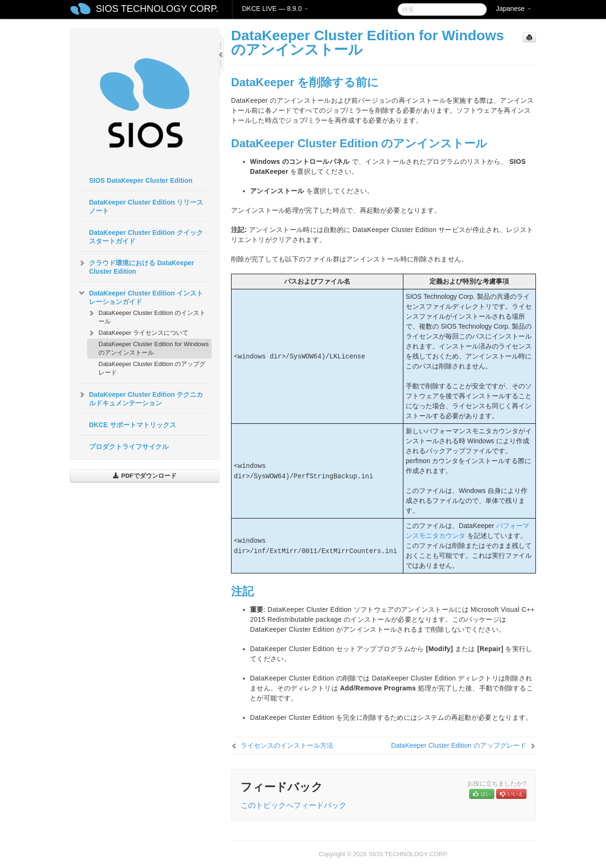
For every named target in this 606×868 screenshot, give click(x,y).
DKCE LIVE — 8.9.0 (275, 9)
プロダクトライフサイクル (129, 447)
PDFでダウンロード (145, 476)
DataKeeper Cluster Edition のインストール (146, 316)
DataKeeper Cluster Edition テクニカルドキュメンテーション (140, 398)
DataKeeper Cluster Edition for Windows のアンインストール (154, 348)
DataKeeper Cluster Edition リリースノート (146, 206)
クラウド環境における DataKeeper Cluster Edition (136, 266)
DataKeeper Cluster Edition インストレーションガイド (140, 296)
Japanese (513, 9)
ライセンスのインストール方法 (287, 745)
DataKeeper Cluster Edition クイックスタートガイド (146, 237)
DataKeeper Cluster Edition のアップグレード (152, 368)
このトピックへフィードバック (294, 805)
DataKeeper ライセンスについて (138, 333)
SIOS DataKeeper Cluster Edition (141, 180)
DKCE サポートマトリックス (133, 425)
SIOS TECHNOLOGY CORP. (157, 9)
